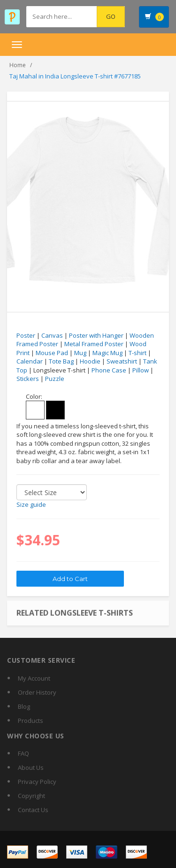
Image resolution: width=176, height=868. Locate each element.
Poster (26, 335)
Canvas (52, 335)
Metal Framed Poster (94, 344)
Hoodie (90, 361)
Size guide (31, 504)
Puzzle (55, 379)
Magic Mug (107, 353)
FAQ (23, 753)
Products (31, 721)
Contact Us (33, 810)
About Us (31, 767)
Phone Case (109, 370)
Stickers (28, 379)
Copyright (31, 796)
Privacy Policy (37, 782)
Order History (37, 692)
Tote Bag (61, 361)
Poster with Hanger (96, 335)
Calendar (30, 361)
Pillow (141, 370)
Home (18, 65)
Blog (24, 706)
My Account (34, 678)
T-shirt (138, 353)
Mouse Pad (52, 353)
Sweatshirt (122, 361)
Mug (80, 353)
